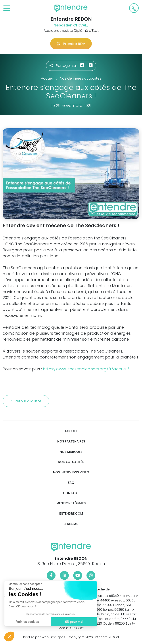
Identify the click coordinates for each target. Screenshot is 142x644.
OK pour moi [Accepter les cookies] (74, 622)
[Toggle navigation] (7, 8)
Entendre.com (71, 514)
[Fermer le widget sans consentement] (25, 584)
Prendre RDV (71, 44)
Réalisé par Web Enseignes (44, 637)
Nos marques (71, 452)
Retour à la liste (26, 401)
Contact (71, 493)
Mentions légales (71, 503)
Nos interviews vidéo (71, 472)
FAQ (71, 483)
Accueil (71, 431)
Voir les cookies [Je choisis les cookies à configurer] (27, 622)
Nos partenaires (71, 441)
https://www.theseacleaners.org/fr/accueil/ (86, 369)
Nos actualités (71, 462)
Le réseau (71, 524)
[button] (9, 637)
